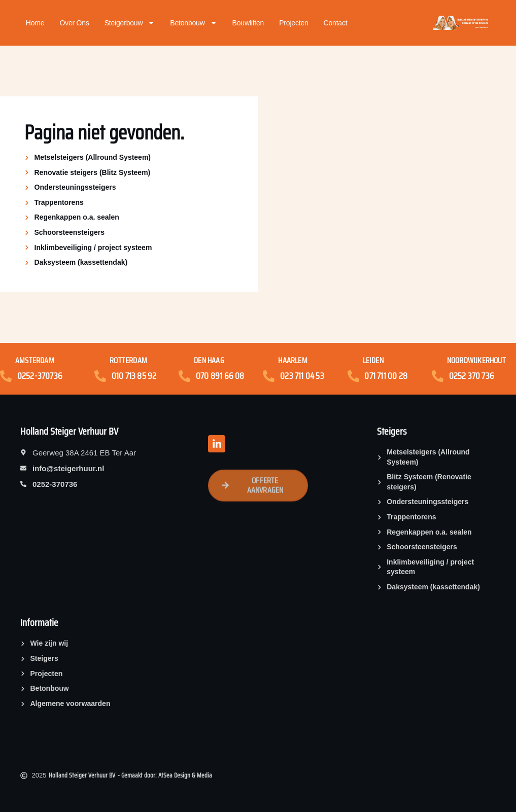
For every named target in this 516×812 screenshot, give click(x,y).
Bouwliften (248, 23)
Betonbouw (193, 23)
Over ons (74, 23)
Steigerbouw (130, 23)
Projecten (294, 23)
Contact (336, 23)
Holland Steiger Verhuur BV (69, 431)
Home (35, 23)
